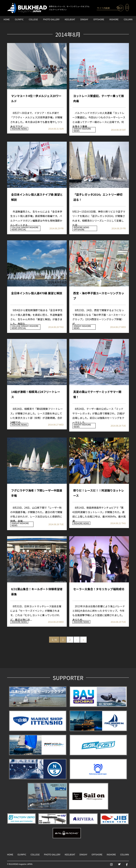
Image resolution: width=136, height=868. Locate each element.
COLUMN (128, 19)
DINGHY (84, 19)
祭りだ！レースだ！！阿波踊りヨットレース (99, 493)
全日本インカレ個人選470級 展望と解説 (37, 293)
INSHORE (114, 19)
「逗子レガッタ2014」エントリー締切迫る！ (98, 197)
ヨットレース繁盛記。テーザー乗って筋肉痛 (99, 98)
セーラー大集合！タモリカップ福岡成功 (99, 589)
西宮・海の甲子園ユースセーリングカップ (99, 296)
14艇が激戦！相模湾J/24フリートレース (36, 394)
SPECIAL (22, 229)
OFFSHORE (99, 19)
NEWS (24, 129)
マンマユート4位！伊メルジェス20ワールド (36, 98)
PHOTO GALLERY (51, 19)
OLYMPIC (19, 19)
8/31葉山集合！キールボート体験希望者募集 (37, 592)
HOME (7, 19)
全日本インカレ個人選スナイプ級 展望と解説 (37, 197)
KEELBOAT (70, 19)
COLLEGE (33, 19)
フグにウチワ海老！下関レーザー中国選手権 (37, 493)
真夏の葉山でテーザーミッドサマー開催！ (97, 394)
